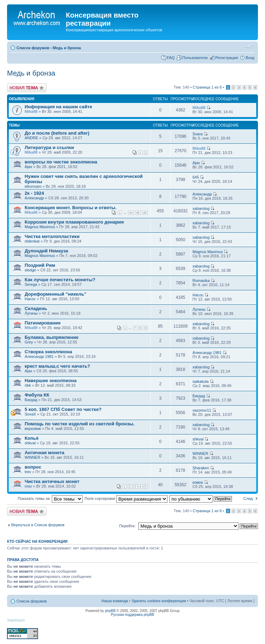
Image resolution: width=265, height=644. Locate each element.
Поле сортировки (126, 498)
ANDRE (31, 138)
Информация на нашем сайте (58, 107)
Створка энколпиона (48, 352)
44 (131, 213)
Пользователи (195, 58)
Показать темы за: (50, 498)
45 (138, 213)
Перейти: (128, 526)
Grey (29, 342)
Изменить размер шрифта (249, 46)
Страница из (207, 87)
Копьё (32, 438)
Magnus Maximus (40, 227)
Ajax (28, 167)
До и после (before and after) (57, 133)
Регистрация (227, 58)
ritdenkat (32, 241)
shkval (30, 443)
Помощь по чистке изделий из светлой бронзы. (80, 424)
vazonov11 (202, 410)
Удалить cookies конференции (159, 601)
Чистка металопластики (52, 236)
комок (198, 482)
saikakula (201, 381)
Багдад (31, 400)
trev (28, 472)
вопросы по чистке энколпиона (61, 162)
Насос (30, 299)
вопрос (33, 467)
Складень (36, 308)
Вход (250, 58)
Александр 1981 (39, 356)
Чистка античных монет (52, 481)
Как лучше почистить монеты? (60, 280)
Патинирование (43, 323)
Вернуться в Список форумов (38, 525)
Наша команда (115, 601)
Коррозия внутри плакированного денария (74, 222)
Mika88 (31, 111)
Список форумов (33, 48)
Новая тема (27, 88)
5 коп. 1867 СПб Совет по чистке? (63, 409)
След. (248, 498)
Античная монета (45, 453)
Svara (198, 134)
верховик (33, 429)
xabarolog (201, 208)
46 (145, 213)
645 (196, 177)
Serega (31, 284)
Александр (34, 198)
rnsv (28, 486)
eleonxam (33, 186)
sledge (30, 270)
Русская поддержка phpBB (132, 615)
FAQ (171, 58)
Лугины (31, 313)
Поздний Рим (40, 265)
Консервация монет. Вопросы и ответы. (71, 208)
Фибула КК (37, 395)
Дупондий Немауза (46, 251)
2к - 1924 (34, 193)
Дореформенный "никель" (55, 294)
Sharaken (201, 468)
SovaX (30, 414)
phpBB (110, 611)
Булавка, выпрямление (52, 337)
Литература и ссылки (49, 147)
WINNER (33, 457)
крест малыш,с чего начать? (57, 366)
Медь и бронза (67, 48)
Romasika (201, 281)
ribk (28, 385)
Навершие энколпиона (51, 381)
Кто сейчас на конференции (37, 541)
